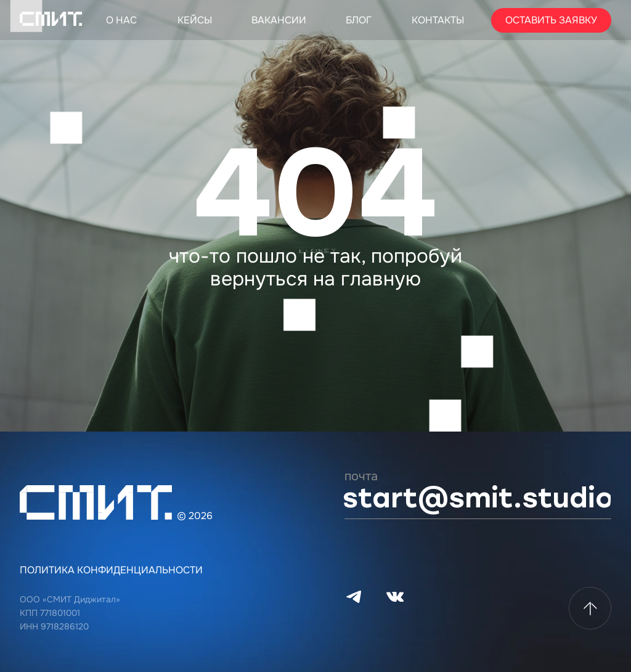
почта (361, 476)
